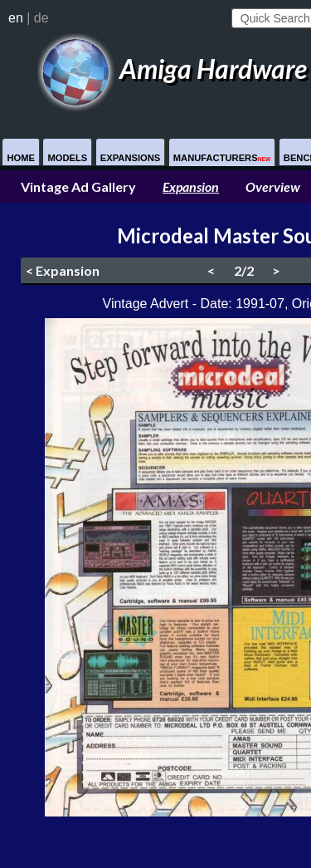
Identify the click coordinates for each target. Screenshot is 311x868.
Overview (273, 186)
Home (21, 158)
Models (67, 158)
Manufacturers (222, 158)
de (41, 18)
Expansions (131, 158)
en (16, 18)
